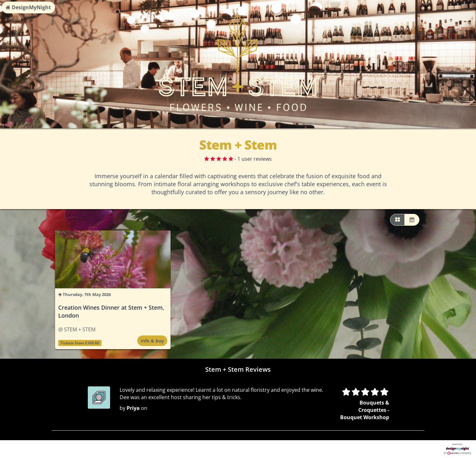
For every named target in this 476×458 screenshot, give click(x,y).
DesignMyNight (28, 7)
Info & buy (152, 341)
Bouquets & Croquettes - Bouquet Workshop (365, 410)
